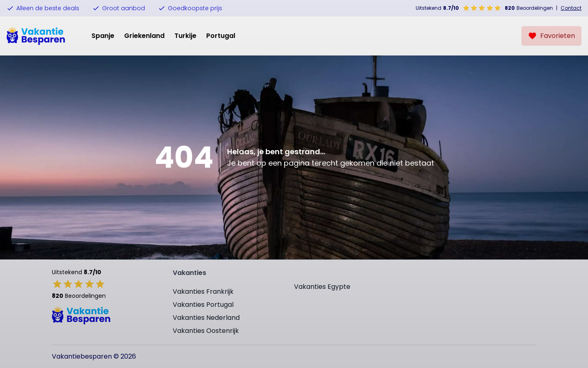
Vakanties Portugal (203, 305)
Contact (571, 8)
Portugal (221, 36)
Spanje (103, 36)
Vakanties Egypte (322, 287)
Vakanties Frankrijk (203, 292)
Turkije (185, 36)
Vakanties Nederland (206, 318)
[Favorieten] (551, 36)
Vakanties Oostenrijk (206, 331)
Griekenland (144, 36)
